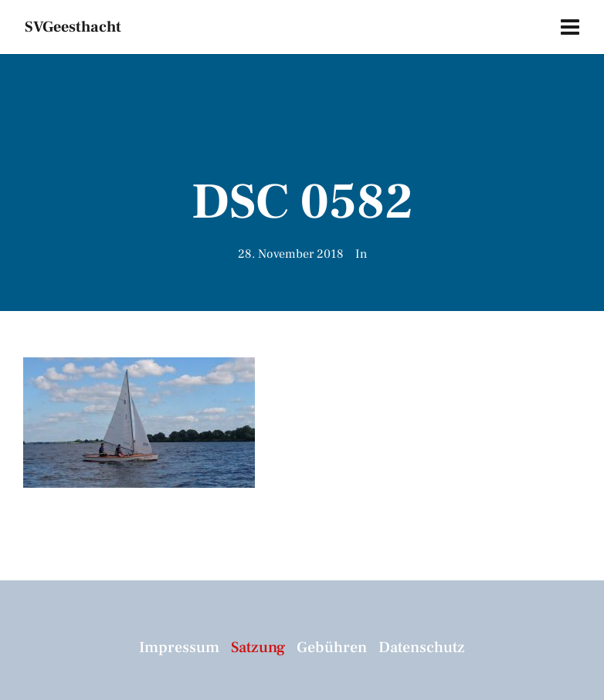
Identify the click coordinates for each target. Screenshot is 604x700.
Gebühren (332, 648)
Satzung (258, 648)
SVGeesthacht (73, 27)
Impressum (179, 648)
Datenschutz (422, 648)
